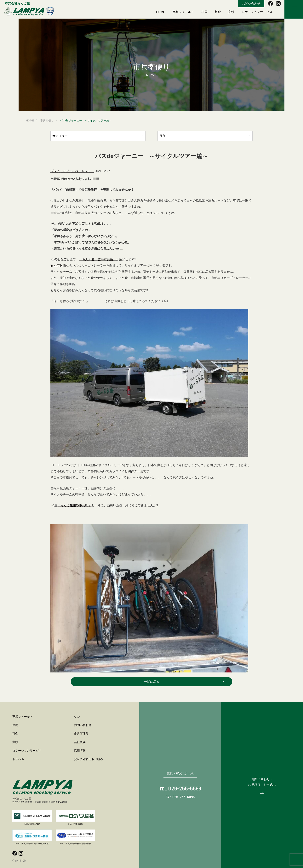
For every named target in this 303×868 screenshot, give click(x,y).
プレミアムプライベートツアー (72, 171)
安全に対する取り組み (89, 759)
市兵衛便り (47, 120)
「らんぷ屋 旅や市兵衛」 (98, 259)
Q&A (77, 716)
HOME (161, 12)
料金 (218, 12)
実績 (231, 12)
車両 (205, 12)
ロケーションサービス (257, 12)
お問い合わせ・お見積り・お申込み (262, 782)
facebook (271, 3)
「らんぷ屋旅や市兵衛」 (74, 505)
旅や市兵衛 (29, 11)
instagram (278, 3)
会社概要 (80, 742)
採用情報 (80, 751)
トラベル (18, 759)
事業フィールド (183, 12)
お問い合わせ (251, 4)
